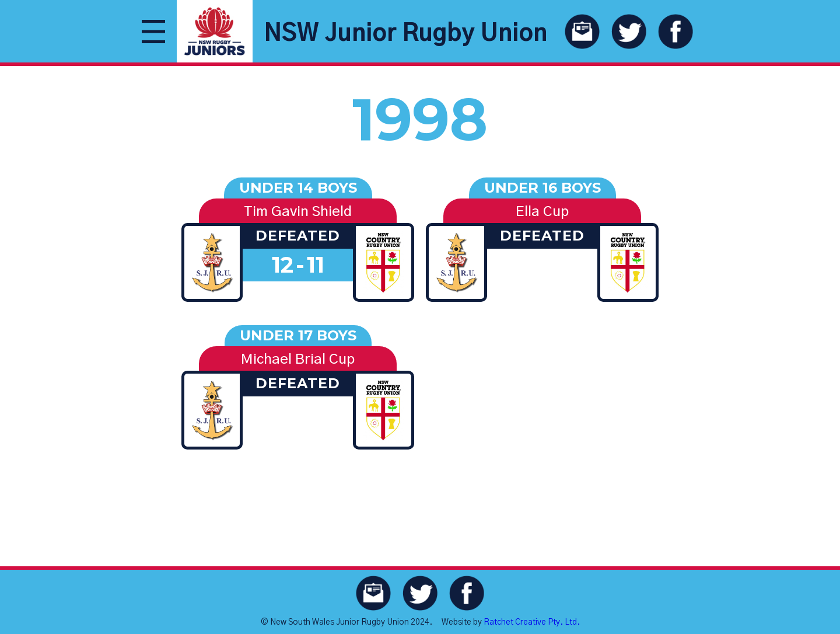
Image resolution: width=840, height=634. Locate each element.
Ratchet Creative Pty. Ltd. (532, 622)
